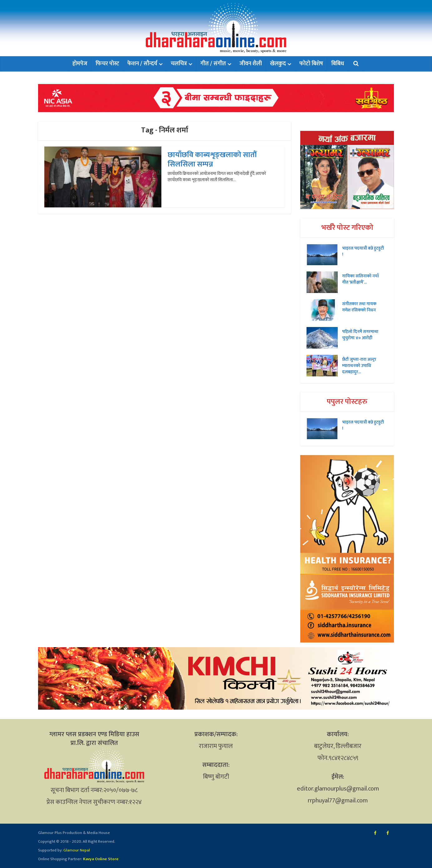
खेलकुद (278, 64)
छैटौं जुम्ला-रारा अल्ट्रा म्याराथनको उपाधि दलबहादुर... (359, 365)
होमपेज (80, 64)
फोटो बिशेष (311, 64)
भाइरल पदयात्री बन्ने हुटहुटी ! (363, 251)
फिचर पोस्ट (107, 64)
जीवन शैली (251, 64)
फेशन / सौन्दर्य (142, 64)
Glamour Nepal (76, 850)
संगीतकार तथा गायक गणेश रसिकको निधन (359, 307)
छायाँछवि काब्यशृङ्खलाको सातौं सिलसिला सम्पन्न (212, 160)
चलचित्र (179, 64)
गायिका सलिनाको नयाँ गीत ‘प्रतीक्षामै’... (361, 279)
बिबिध (338, 64)
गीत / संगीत (213, 64)
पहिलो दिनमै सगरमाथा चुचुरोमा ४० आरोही (360, 335)
